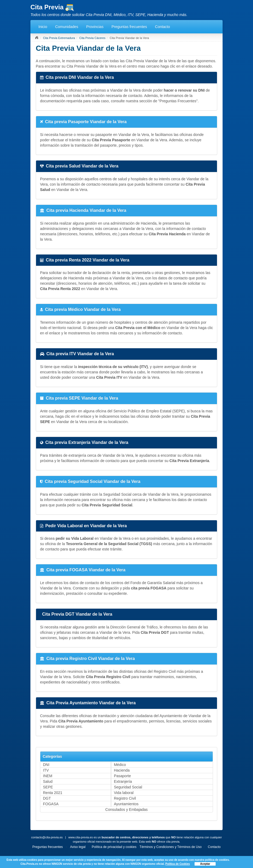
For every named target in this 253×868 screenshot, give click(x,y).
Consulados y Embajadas (127, 810)
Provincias (95, 27)
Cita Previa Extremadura (59, 38)
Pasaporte (122, 776)
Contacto (163, 27)
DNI (46, 765)
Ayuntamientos (126, 804)
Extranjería (123, 781)
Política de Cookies (178, 864)
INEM (48, 776)
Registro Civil (125, 798)
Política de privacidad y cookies (114, 847)
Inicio (43, 27)
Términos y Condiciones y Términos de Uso (171, 847)
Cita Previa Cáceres (92, 38)
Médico (120, 765)
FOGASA (51, 804)
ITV (46, 770)
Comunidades (67, 27)
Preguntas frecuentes (129, 27)
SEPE (48, 787)
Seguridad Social (128, 787)
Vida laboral (124, 793)
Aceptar (205, 864)
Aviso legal (78, 847)
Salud (48, 781)
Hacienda (122, 770)
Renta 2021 (53, 793)
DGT (47, 798)
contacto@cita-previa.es (47, 837)
